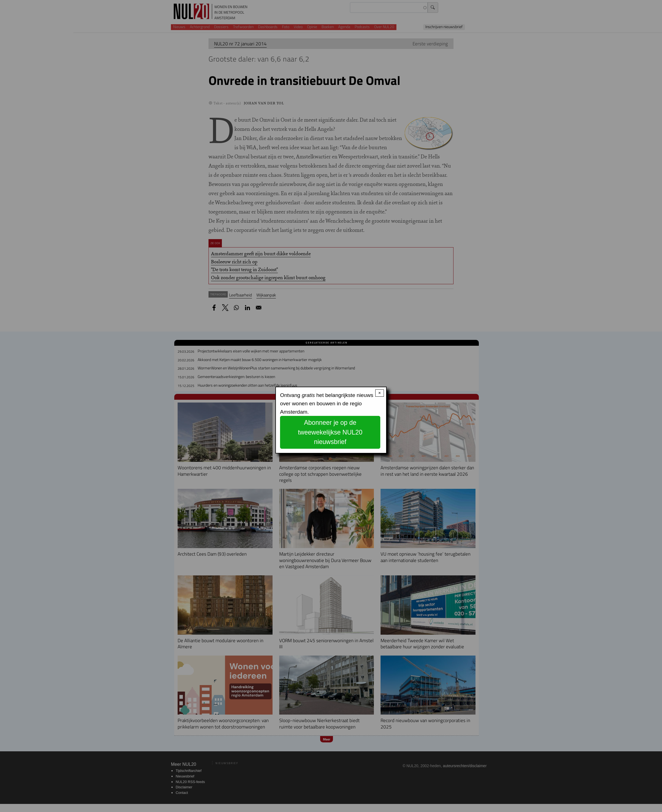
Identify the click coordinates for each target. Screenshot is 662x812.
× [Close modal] (380, 393)
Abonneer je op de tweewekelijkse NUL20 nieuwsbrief (330, 432)
